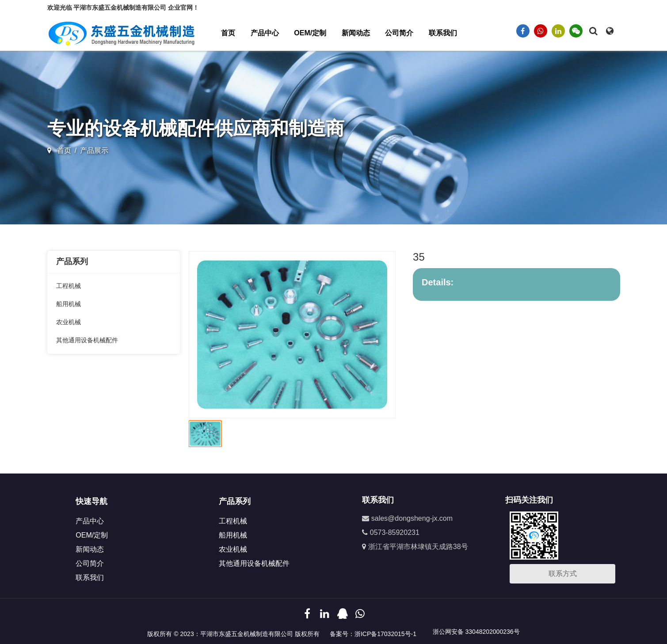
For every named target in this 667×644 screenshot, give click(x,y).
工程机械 (69, 286)
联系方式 (563, 574)
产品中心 (265, 33)
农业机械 (69, 322)
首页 (228, 33)
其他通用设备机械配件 (87, 340)
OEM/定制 (310, 33)
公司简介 (399, 33)
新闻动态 (356, 33)
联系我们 (443, 33)
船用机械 (69, 304)
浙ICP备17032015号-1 (385, 634)
